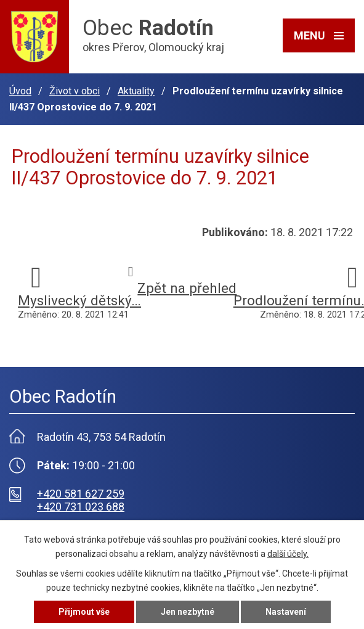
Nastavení (286, 612)
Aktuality (136, 91)
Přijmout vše (84, 612)
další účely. (288, 554)
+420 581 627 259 (81, 494)
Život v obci (75, 91)
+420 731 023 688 (81, 507)
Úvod (20, 91)
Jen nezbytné (188, 612)
